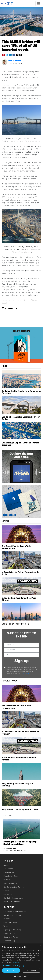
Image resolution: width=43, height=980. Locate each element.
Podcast (7, 880)
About (6, 865)
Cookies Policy (9, 941)
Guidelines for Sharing (12, 915)
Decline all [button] (31, 970)
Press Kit (7, 919)
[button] (21, 966)
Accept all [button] (11, 970)
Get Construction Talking (14, 887)
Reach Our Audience (12, 902)
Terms (6, 926)
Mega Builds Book (11, 876)
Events (6, 891)
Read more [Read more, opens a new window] (17, 962)
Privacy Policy (24, 673)
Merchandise (9, 872)
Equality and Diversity (12, 930)
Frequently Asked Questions (15, 911)
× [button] (40, 946)
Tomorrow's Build (10, 883)
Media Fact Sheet (10, 922)
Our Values (8, 894)
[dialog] (21, 962)
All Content (8, 869)
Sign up (21, 661)
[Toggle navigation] (39, 3)
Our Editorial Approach (13, 898)
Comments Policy (11, 937)
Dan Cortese (15, 61)
